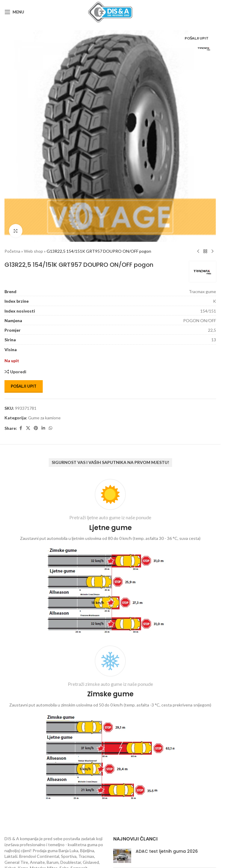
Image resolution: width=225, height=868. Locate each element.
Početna (12, 251)
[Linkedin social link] (43, 428)
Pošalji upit (24, 386)
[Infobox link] (110, 558)
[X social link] (28, 428)
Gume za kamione (44, 418)
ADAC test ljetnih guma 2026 (167, 851)
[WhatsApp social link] (50, 428)
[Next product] (212, 252)
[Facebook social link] (21, 428)
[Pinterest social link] (36, 428)
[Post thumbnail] (122, 856)
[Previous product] (198, 252)
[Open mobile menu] (14, 12)
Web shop (33, 251)
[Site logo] (110, 12)
